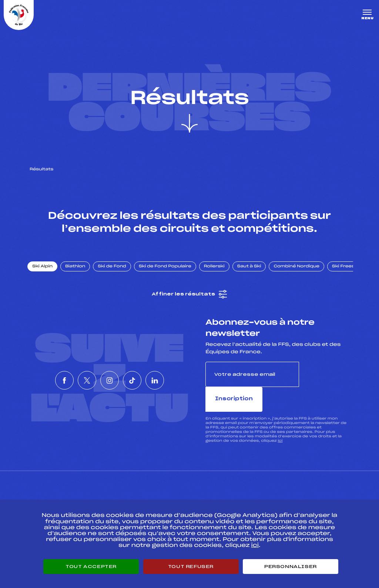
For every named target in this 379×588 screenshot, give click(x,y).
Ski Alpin (47, 271)
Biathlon (80, 271)
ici (280, 421)
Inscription (324, 379)
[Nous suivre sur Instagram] (110, 373)
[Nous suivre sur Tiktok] (143, 373)
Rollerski (218, 271)
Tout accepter (91, 567)
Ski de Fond (116, 271)
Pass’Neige (169, 494)
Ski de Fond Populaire (170, 271)
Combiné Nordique (301, 271)
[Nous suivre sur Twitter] (76, 373)
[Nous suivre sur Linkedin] (177, 373)
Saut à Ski (253, 271)
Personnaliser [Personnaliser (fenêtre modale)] (291, 567)
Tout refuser (191, 567)
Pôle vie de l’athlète (282, 494)
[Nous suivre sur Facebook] (42, 373)
